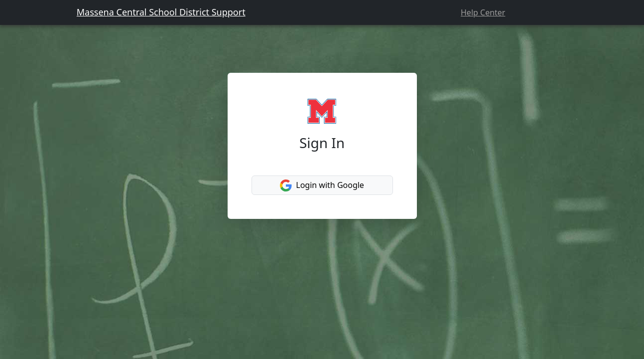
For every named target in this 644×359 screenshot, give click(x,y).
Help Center (483, 12)
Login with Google (322, 186)
